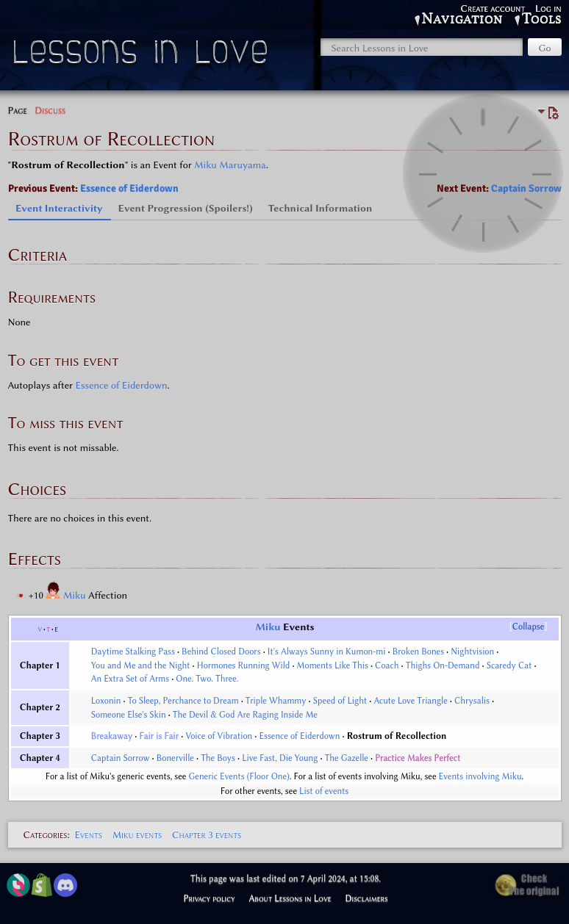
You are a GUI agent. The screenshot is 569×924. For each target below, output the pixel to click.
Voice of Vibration (219, 736)
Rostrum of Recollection (397, 736)
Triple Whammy (276, 701)
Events (88, 834)
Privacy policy (209, 898)
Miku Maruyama (230, 165)
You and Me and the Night (141, 665)
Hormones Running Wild (244, 665)
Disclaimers (367, 898)
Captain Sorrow (526, 188)
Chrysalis (472, 701)
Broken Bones (418, 652)
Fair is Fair (160, 736)
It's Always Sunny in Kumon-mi (327, 652)
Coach (387, 665)
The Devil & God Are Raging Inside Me (245, 715)
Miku (76, 595)
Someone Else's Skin (129, 715)
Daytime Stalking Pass (133, 652)
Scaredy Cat (509, 665)
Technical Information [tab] (321, 208)
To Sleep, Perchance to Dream (183, 701)
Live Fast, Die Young (280, 758)
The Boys (218, 758)
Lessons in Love (142, 55)
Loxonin (106, 701)
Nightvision (472, 652)
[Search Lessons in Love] (422, 47)
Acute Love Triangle (410, 701)
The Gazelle (347, 758)
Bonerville (175, 758)
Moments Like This (333, 665)
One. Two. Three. (207, 679)
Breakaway (112, 736)
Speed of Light (340, 701)
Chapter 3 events (207, 834)
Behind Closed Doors (221, 652)
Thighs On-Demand (443, 665)
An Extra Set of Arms (130, 679)
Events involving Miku (480, 776)
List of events (324, 791)
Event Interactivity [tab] (59, 208)
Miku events (137, 834)
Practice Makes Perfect (418, 758)
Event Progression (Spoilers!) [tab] (186, 208)
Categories (46, 834)
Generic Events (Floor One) (239, 776)
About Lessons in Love (290, 898)
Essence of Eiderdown (129, 188)
